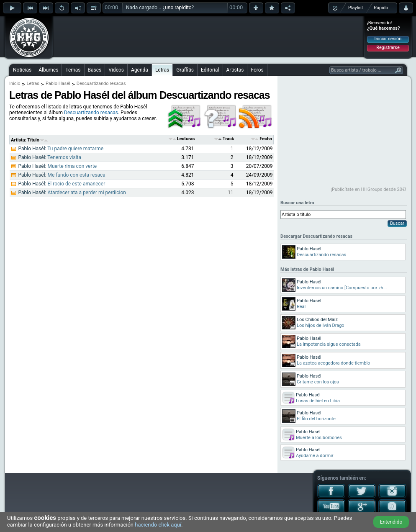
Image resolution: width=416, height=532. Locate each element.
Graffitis (185, 70)
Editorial (210, 70)
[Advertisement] (208, 36)
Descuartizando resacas (91, 113)
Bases (95, 70)
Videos (116, 70)
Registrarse (388, 48)
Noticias (22, 70)
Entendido (391, 522)
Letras (162, 70)
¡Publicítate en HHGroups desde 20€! (368, 189)
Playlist (356, 8)
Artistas (235, 70)
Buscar (397, 223)
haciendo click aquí (158, 525)
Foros (257, 70)
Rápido (381, 8)
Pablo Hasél (58, 84)
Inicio (15, 84)
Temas (73, 70)
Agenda (140, 70)
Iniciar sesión (388, 39)
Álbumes (48, 70)
